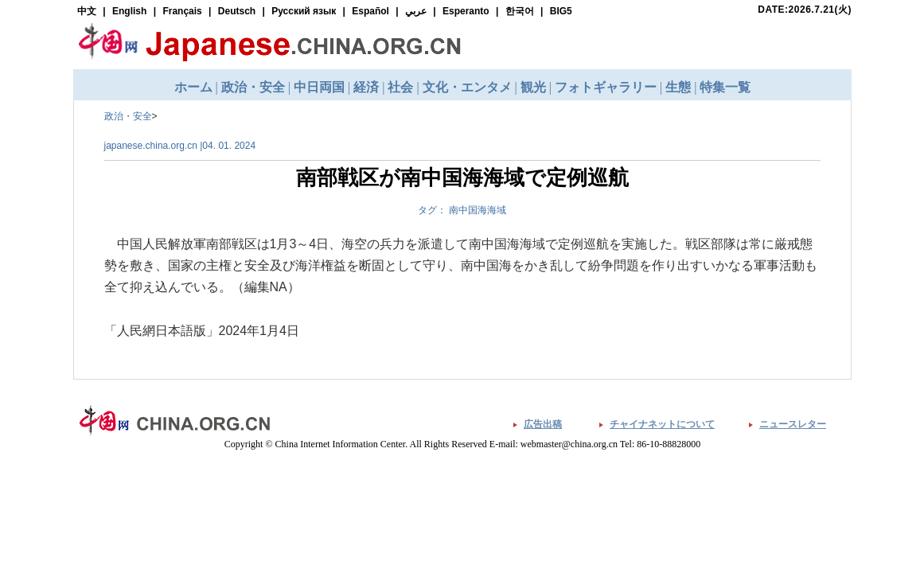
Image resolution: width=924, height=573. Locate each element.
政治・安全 (128, 116)
